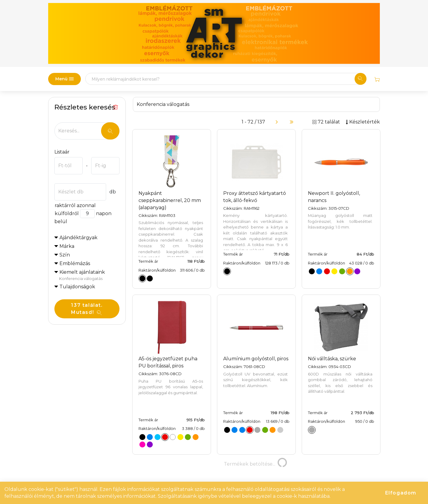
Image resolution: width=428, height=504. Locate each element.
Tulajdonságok (77, 287)
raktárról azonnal (75, 205)
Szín (65, 255)
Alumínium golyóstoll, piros (256, 359)
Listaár (62, 152)
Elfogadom (401, 493)
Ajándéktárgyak (78, 238)
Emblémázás (75, 263)
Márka (67, 246)
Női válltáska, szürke (332, 359)
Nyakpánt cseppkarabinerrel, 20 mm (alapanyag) (170, 200)
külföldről (67, 213)
